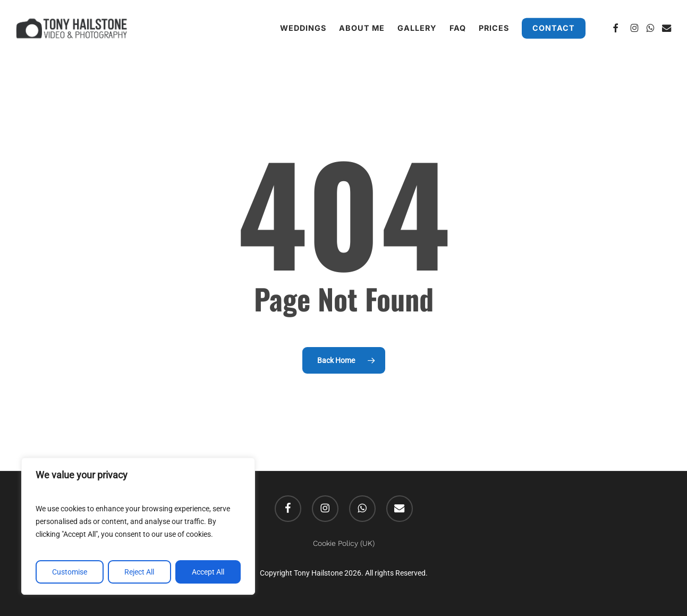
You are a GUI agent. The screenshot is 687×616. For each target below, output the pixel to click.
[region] (138, 526)
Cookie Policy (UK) (344, 543)
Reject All (139, 572)
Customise (70, 572)
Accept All (208, 572)
